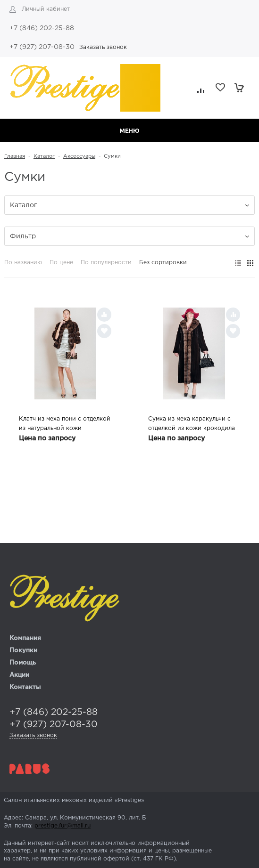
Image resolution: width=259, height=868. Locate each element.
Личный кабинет (46, 9)
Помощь (23, 663)
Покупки (23, 651)
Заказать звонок (103, 47)
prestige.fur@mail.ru (63, 826)
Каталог (44, 156)
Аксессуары (79, 156)
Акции (19, 675)
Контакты (25, 687)
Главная (15, 156)
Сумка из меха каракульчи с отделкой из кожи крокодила (192, 424)
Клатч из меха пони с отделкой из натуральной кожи (65, 424)
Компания (25, 638)
